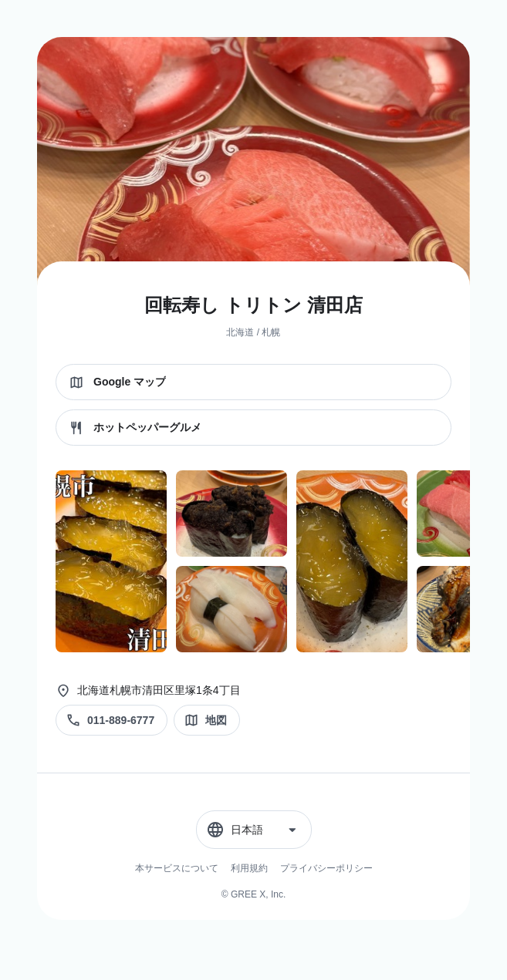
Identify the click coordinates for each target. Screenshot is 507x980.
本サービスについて (177, 868)
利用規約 (249, 868)
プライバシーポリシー (326, 868)
